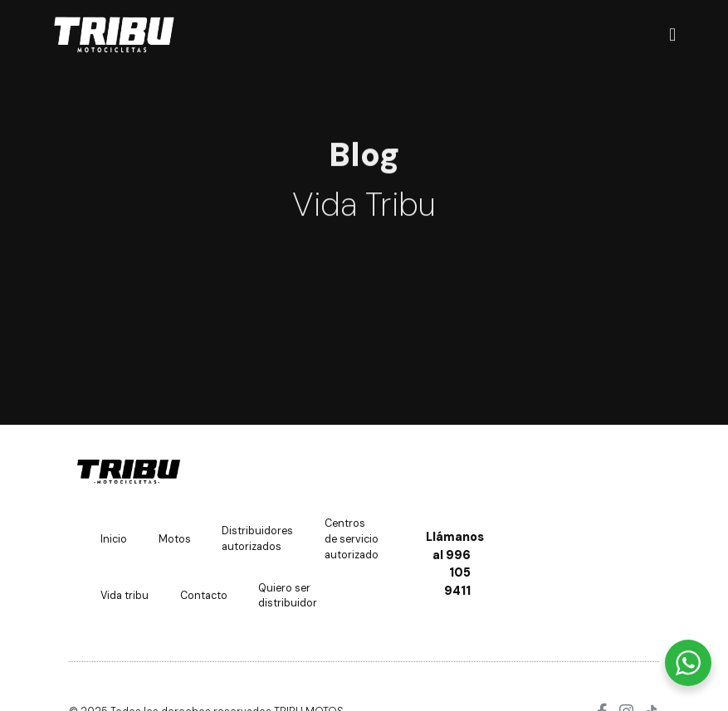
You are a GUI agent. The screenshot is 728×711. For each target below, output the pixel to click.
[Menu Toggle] (672, 36)
